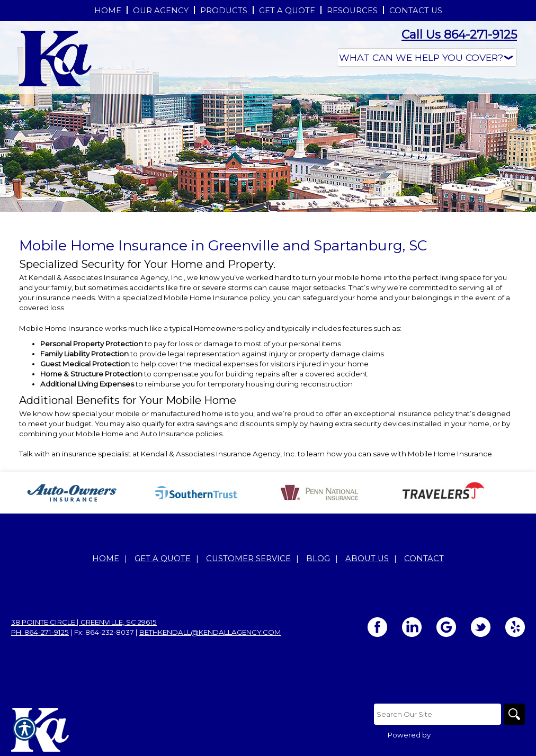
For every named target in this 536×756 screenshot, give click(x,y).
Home (106, 559)
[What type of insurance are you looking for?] (427, 57)
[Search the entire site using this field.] (437, 714)
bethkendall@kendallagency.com (210, 632)
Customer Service (248, 559)
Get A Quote (163, 559)
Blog (318, 559)
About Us (367, 559)
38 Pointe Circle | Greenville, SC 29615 (84, 622)
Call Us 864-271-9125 (459, 35)
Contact (424, 559)
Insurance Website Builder (479, 735)
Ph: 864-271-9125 (40, 632)
